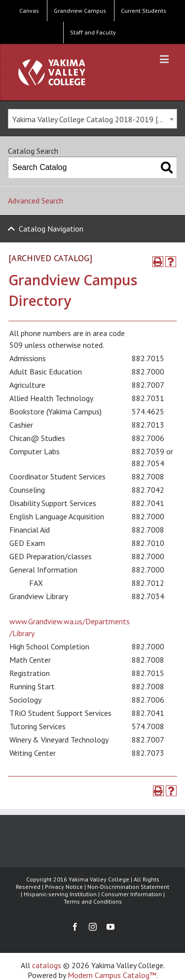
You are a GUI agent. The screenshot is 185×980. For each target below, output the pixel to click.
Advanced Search (36, 201)
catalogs (47, 965)
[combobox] (92, 119)
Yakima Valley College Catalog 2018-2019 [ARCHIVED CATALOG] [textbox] (94, 119)
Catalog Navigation (51, 229)
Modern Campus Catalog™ (112, 975)
